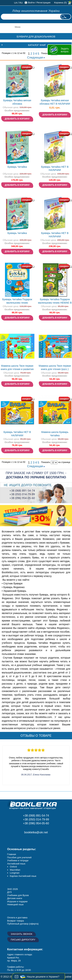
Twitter (35, 840)
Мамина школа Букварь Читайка (55, 434)
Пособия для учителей (19, 857)
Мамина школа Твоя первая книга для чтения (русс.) (55, 367)
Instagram (19, 840)
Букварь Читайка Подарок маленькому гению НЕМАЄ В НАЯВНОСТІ (55, 301)
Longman (15, 873)
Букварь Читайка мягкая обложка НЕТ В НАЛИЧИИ (55, 102)
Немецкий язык (15, 904)
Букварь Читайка (17, 167)
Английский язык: (16, 864)
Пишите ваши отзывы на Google (27, 840)
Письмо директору (23, 940)
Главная (12, 854)
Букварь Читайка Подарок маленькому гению (17, 301)
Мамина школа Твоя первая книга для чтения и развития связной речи (17, 368)
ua (16, 3)
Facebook (11, 840)
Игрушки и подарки (17, 901)
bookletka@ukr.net (36, 832)
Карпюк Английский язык (23, 876)
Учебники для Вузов (18, 895)
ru (21, 3)
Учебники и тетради (18, 860)
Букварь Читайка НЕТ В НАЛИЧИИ (55, 168)
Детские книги (15, 898)
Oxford (13, 867)
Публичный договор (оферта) (23, 924)
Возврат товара (16, 921)
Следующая (36, 58)
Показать (46, 53)
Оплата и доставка (17, 918)
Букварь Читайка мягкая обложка (17, 102)
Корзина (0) (60, 3)
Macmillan (15, 870)
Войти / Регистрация (39, 3)
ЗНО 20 (11, 889)
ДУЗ (9, 892)
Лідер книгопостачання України (36, 11)
